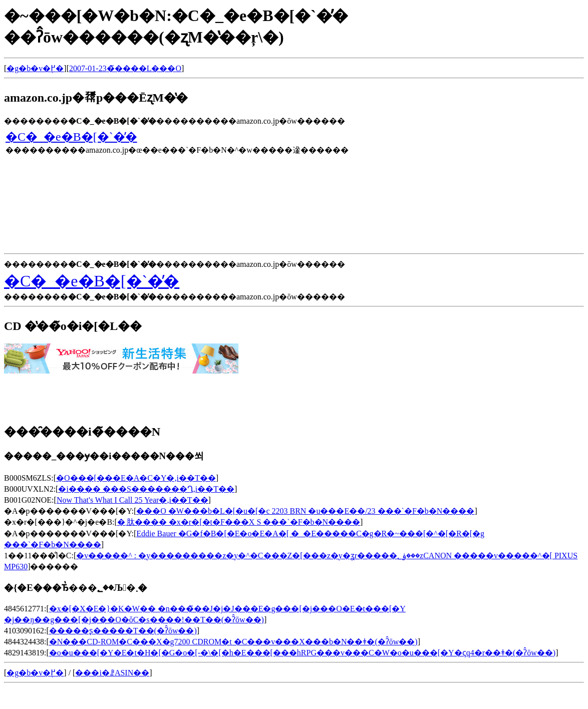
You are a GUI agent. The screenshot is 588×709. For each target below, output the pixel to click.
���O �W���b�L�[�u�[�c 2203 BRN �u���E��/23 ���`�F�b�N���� (305, 511)
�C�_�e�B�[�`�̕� (71, 137)
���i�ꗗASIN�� (112, 673)
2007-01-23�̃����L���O (125, 68)
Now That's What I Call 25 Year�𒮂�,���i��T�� (132, 500)
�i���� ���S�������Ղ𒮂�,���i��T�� (146, 489)
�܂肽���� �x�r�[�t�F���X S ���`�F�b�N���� (239, 522)
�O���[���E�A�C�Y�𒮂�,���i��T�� (136, 478)
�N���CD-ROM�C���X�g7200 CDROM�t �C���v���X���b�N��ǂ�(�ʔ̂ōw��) (233, 642)
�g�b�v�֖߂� (35, 68)
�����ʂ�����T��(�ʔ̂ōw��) (123, 631)
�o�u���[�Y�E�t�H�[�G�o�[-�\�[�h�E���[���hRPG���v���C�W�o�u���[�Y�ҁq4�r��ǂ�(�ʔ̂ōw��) (302, 653)
